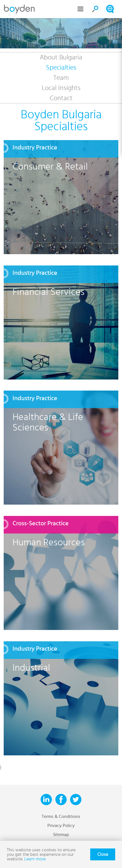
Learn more (35, 859)
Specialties (61, 68)
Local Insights (61, 88)
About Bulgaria (61, 57)
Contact (61, 98)
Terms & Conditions (61, 816)
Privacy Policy (61, 826)
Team (61, 78)
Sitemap (61, 835)
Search (95, 9)
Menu (81, 9)
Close (103, 854)
